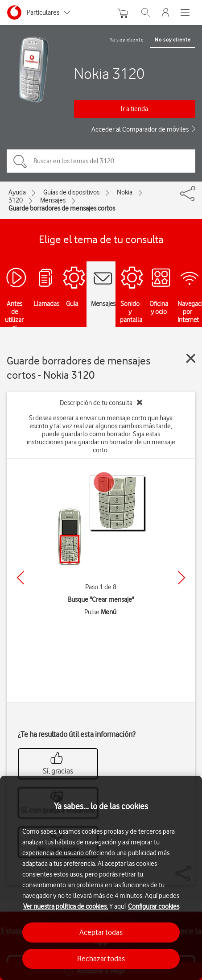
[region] (101, 878)
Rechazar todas (101, 959)
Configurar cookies (154, 906)
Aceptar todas (101, 932)
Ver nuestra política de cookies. (66, 906)
